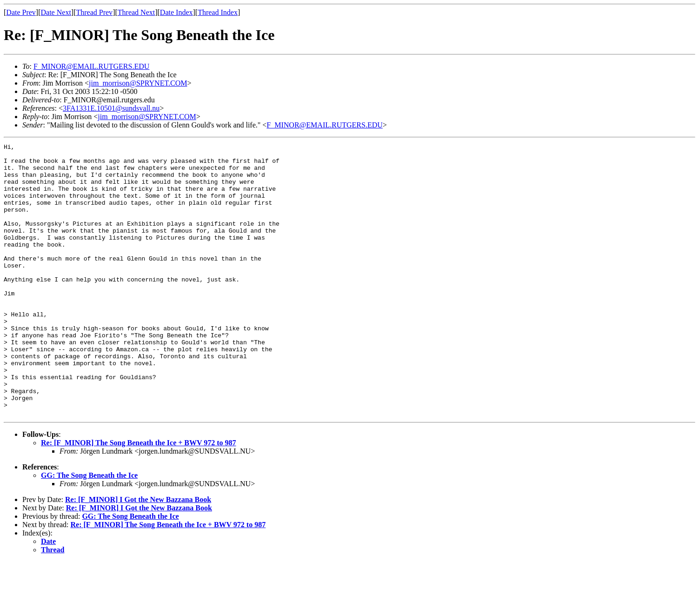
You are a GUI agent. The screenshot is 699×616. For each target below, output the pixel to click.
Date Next (56, 12)
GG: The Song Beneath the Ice (89, 530)
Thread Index (218, 12)
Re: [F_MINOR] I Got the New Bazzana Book (138, 554)
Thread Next (136, 12)
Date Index (176, 12)
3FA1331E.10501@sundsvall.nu (111, 108)
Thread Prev (94, 12)
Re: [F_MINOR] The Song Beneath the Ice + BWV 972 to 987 (139, 497)
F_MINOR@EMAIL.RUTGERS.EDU (91, 66)
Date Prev (21, 12)
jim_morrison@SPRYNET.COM (138, 83)
